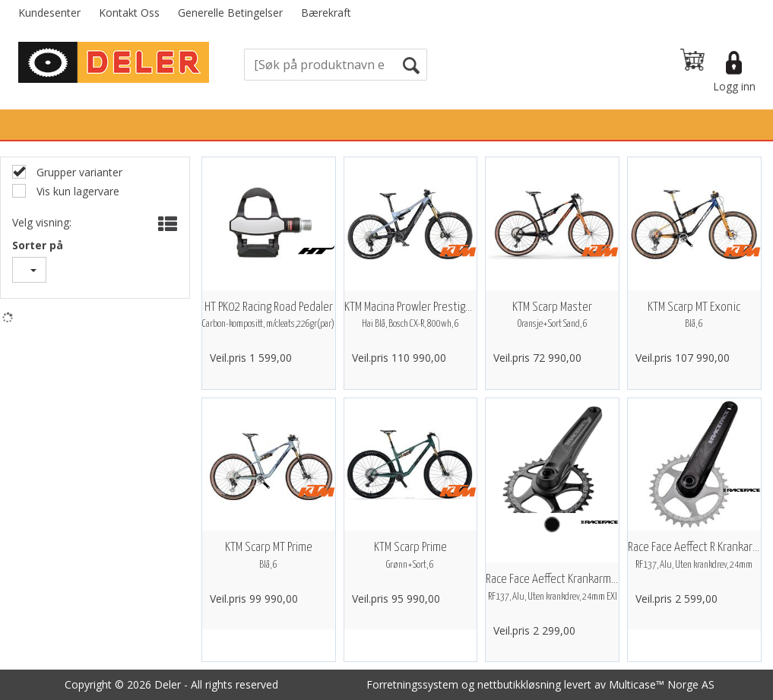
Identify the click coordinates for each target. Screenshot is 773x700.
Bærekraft (326, 13)
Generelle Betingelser (230, 13)
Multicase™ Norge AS (662, 684)
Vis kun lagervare (76, 191)
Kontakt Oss (129, 13)
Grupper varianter (78, 172)
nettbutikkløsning (519, 684)
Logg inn (734, 86)
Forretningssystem (412, 684)
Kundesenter (49, 13)
